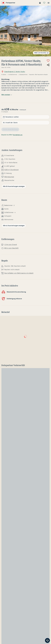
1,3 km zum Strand (11, 245)
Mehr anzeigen (7, 95)
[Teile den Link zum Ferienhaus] (48, 65)
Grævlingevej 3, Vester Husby (13, 72)
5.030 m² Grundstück (11, 170)
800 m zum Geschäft (11, 248)
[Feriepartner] (8, 3)
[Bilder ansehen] (25, 31)
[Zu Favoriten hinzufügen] (48, 61)
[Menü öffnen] (49, 3)
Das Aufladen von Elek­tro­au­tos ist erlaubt (19, 273)
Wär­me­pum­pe (9, 177)
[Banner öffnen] (47, 640)
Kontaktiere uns (18, 135)
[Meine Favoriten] (44, 3)
